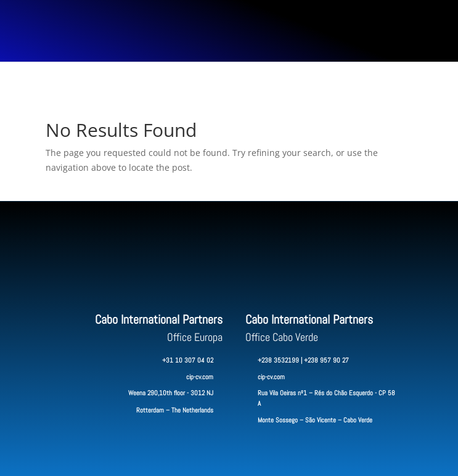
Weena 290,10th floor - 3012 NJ (171, 393)
